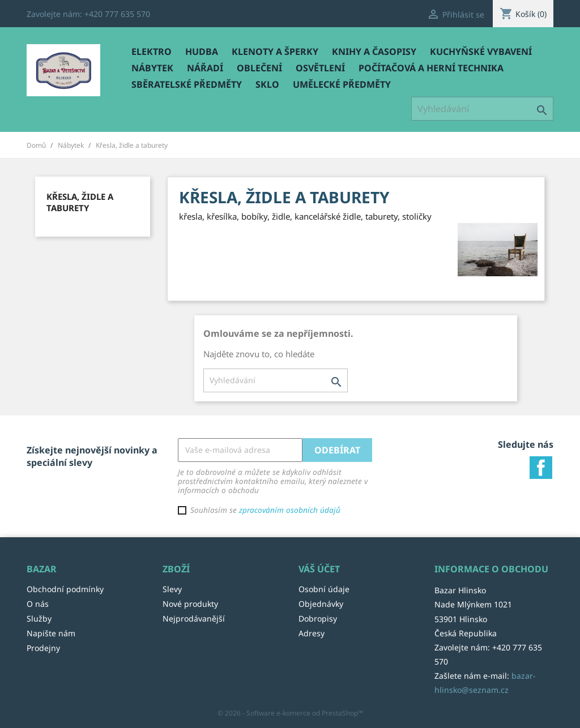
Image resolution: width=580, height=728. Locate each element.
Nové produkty (190, 604)
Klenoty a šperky (275, 52)
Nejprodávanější (194, 618)
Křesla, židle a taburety (80, 202)
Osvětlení (320, 68)
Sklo (267, 84)
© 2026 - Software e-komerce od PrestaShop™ (290, 713)
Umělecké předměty (342, 84)
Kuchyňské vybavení (481, 52)
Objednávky (321, 604)
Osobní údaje (324, 589)
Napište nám (51, 633)
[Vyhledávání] (482, 109)
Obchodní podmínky (65, 589)
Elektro (152, 52)
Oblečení (259, 68)
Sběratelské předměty (187, 84)
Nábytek (152, 68)
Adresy (312, 633)
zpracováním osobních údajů (290, 510)
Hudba (202, 52)
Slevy (172, 589)
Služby (39, 618)
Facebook (541, 468)
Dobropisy (318, 618)
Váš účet (319, 569)
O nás (38, 604)
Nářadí (205, 68)
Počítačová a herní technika (431, 68)
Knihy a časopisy (374, 52)
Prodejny (43, 648)
